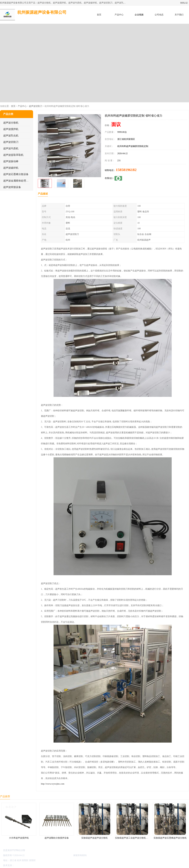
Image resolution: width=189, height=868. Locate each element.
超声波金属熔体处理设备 (17, 181)
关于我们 (179, 15)
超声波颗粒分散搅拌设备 (57, 838)
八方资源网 (20, 865)
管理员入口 (41, 865)
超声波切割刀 (36, 106)
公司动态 (159, 15)
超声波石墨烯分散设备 (16, 174)
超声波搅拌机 (11, 129)
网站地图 (52, 865)
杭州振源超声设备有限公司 (60, 855)
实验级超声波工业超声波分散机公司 (133, 838)
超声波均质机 (11, 148)
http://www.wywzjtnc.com (53, 784)
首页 (99, 15)
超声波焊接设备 (12, 187)
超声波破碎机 (11, 168)
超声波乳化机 (11, 136)
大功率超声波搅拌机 (19, 838)
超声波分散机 (11, 123)
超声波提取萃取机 (13, 155)
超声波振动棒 (11, 161)
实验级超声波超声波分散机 (94, 838)
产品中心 (119, 15)
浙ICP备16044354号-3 (35, 855)
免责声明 (31, 865)
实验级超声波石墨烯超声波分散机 (170, 838)
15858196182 (126, 170)
